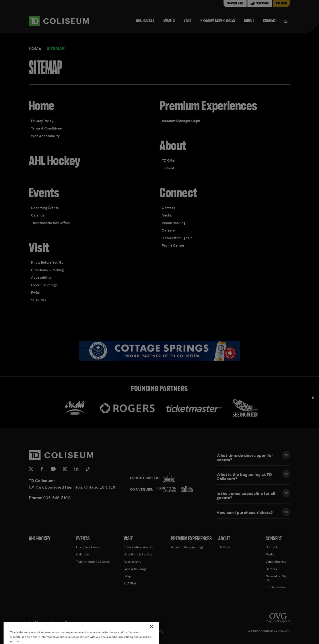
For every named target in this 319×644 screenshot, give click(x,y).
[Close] (152, 634)
